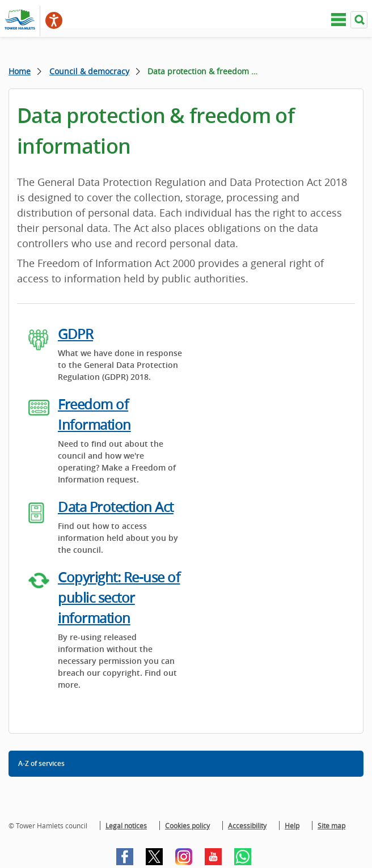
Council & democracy (89, 71)
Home (20, 71)
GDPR (75, 334)
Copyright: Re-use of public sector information (119, 598)
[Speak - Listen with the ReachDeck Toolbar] (54, 20)
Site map (331, 825)
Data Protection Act (116, 507)
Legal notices (126, 825)
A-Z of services (41, 763)
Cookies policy (187, 825)
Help (292, 825)
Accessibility (247, 825)
